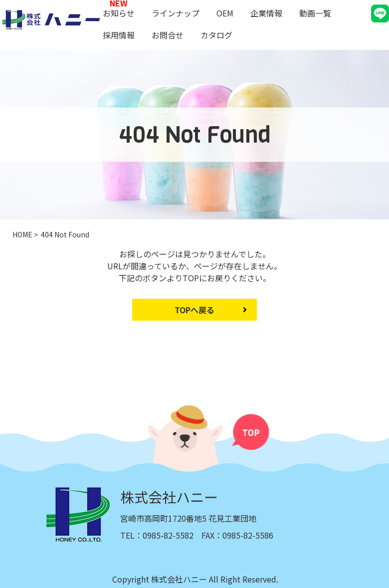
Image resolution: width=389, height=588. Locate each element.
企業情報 (266, 13)
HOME (22, 234)
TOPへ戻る (194, 310)
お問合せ (168, 35)
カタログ (216, 35)
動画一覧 (315, 13)
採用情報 (119, 35)
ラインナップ (176, 13)
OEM (225, 13)
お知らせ (119, 13)
